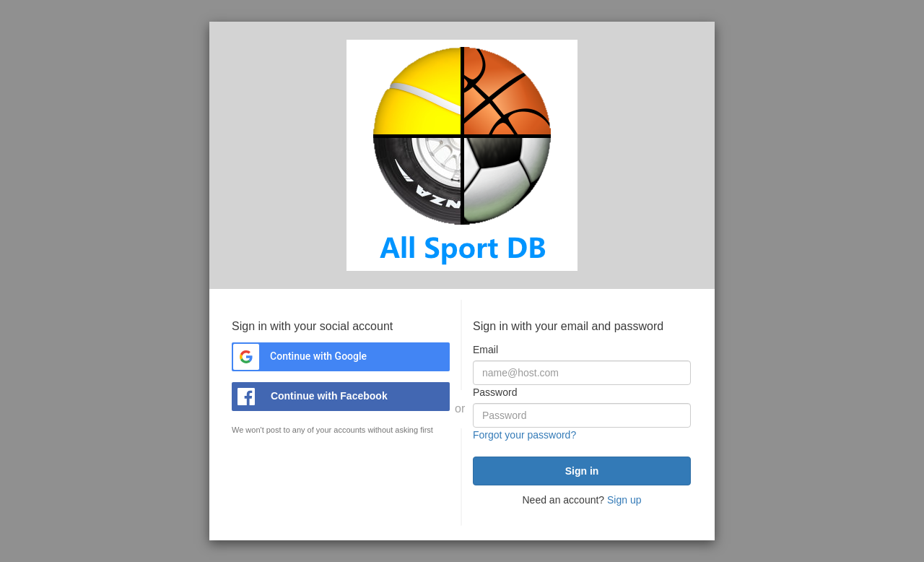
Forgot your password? (524, 435)
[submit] (582, 471)
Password (495, 392)
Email (485, 350)
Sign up (624, 500)
